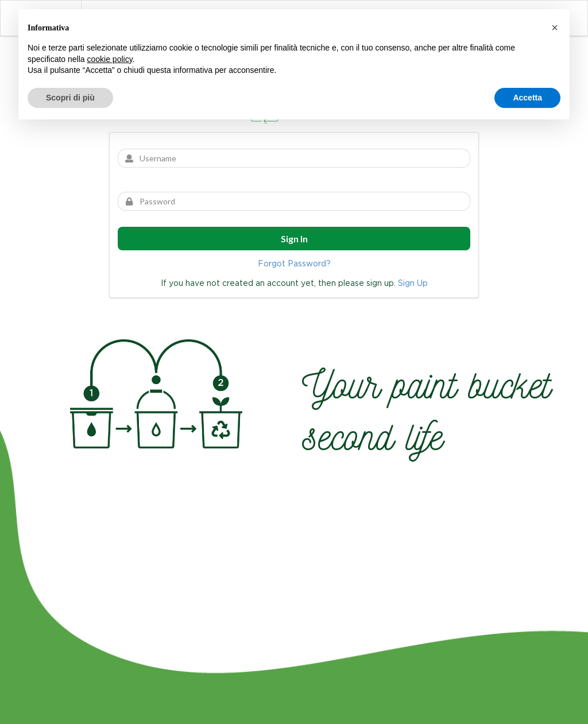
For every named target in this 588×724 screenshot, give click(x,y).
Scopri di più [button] (70, 98)
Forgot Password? (294, 264)
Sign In (294, 239)
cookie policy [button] (110, 59)
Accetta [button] (527, 98)
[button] (555, 28)
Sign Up (413, 283)
